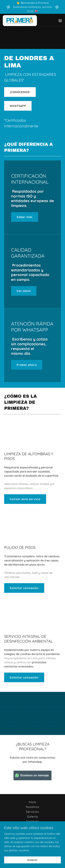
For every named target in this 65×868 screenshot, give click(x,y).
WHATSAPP (18, 106)
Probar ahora (27, 365)
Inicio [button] (32, 802)
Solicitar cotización (24, 588)
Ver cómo (24, 291)
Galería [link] (32, 816)
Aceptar (32, 860)
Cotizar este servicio (25, 499)
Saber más (25, 217)
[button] (60, 21)
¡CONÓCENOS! (20, 92)
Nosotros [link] (32, 807)
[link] (20, 21)
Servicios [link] (32, 812)
